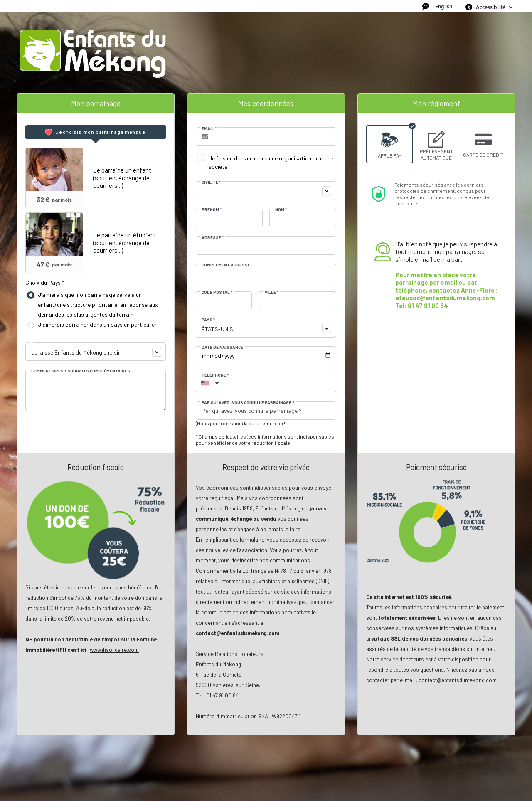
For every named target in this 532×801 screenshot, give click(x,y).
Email (209, 128)
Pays (208, 320)
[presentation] (96, 132)
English (444, 6)
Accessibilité (491, 7)
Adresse (213, 237)
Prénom (212, 209)
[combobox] (96, 351)
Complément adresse (226, 265)
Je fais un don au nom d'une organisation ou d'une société (271, 162)
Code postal (217, 292)
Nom (281, 209)
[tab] (96, 132)
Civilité (211, 182)
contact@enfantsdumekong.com (458, 680)
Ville (272, 292)
